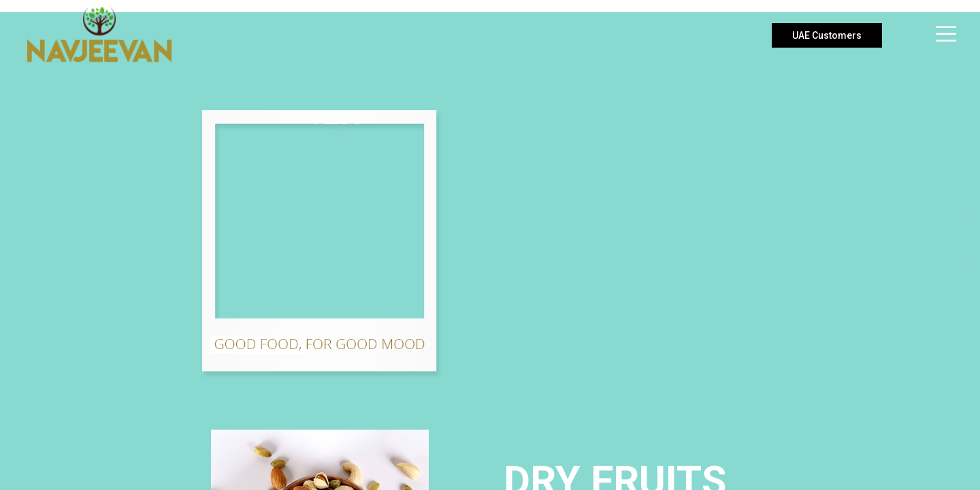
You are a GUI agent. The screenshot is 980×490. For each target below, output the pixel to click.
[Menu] (937, 34)
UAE (827, 35)
